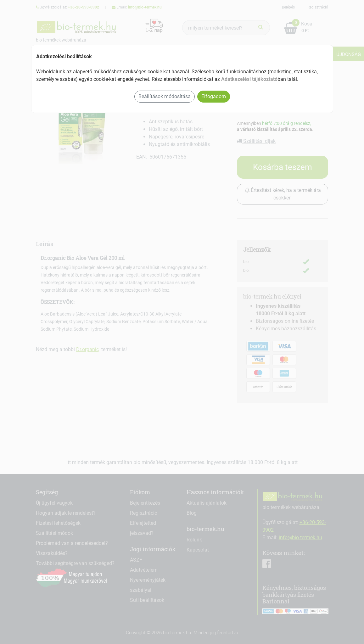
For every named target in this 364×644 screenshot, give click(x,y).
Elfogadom (214, 96)
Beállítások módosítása (165, 96)
